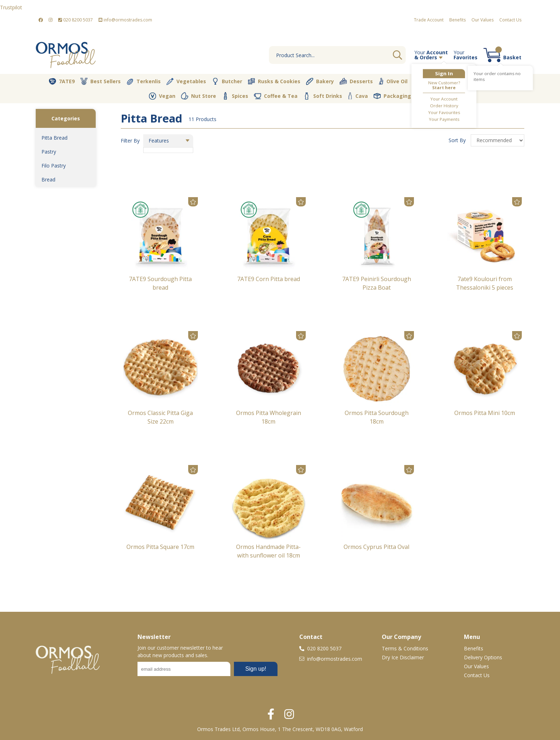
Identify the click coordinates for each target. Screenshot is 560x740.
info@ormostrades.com (125, 20)
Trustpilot (11, 7)
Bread (48, 179)
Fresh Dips (493, 81)
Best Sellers (101, 81)
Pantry (427, 81)
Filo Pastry (54, 166)
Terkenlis (144, 81)
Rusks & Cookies (274, 81)
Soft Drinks (323, 96)
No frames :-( (207, 671)
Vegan (162, 96)
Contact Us (510, 20)
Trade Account (429, 20)
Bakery (320, 81)
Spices (235, 96)
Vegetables (186, 81)
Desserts (356, 81)
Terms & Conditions (405, 648)
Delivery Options (483, 657)
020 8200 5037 (76, 20)
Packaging (392, 96)
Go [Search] (397, 55)
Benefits (457, 20)
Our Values (482, 20)
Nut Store (199, 96)
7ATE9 (62, 81)
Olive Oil (393, 81)
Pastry (49, 152)
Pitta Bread (54, 138)
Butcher (227, 81)
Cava (358, 96)
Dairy (458, 81)
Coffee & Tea (276, 96)
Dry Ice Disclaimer (403, 657)
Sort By (458, 140)
